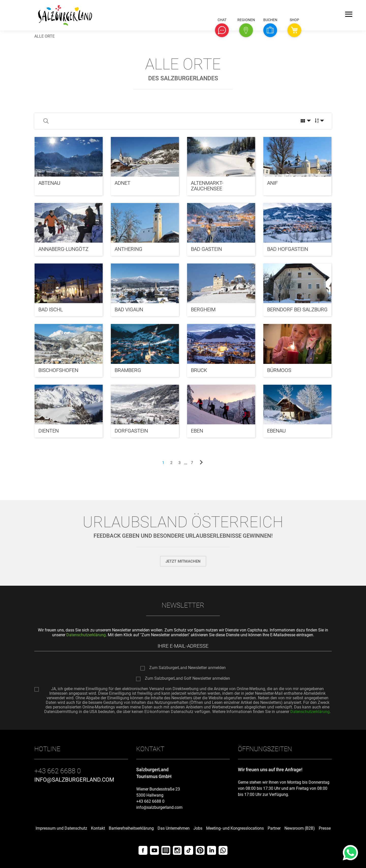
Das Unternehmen (174, 828)
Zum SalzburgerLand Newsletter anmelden (187, 668)
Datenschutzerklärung (86, 635)
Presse (325, 828)
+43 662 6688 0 (150, 801)
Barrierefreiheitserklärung (131, 828)
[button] (222, 30)
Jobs (198, 828)
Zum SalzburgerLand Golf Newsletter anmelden (187, 679)
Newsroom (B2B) (300, 828)
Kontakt (98, 828)
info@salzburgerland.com (159, 807)
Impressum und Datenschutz (61, 828)
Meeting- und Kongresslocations (235, 828)
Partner (274, 828)
